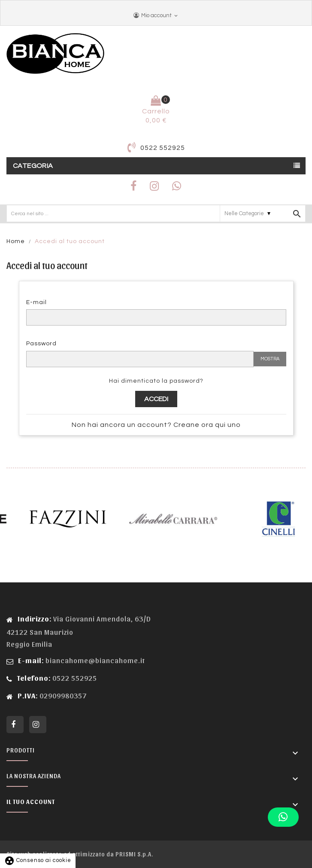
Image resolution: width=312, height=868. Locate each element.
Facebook (15, 725)
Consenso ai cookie (38, 860)
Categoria (33, 166)
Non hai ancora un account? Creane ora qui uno (156, 425)
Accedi (156, 399)
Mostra (270, 359)
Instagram (38, 725)
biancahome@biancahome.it (95, 660)
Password (41, 344)
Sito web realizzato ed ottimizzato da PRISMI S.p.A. (80, 854)
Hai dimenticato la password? (156, 381)
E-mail (36, 302)
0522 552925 (163, 148)
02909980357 (62, 695)
